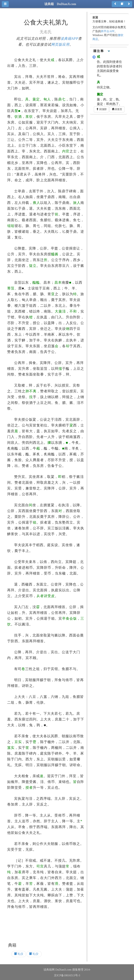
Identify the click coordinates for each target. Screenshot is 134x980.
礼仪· (34, 954)
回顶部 (101, 109)
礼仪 (19, 954)
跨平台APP (108, 31)
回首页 (117, 109)
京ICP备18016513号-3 (67, 975)
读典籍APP (69, 38)
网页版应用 (60, 44)
